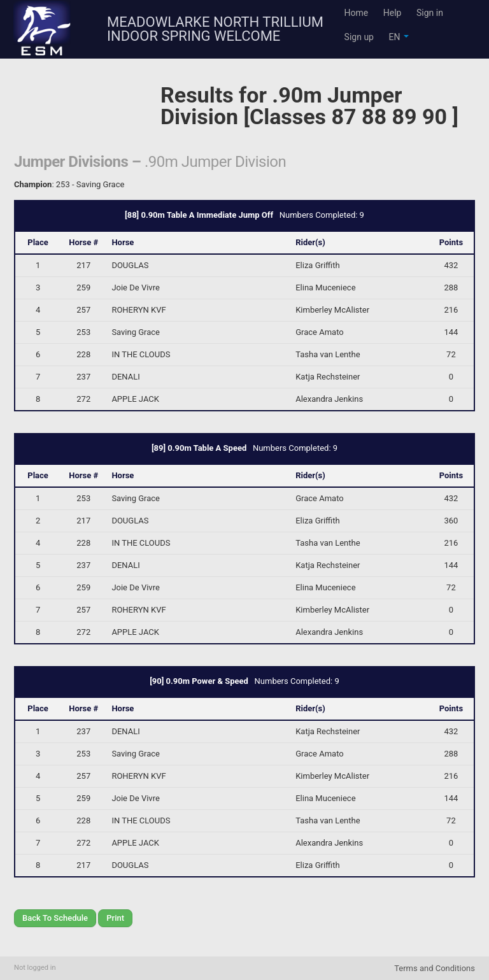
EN (398, 37)
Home (357, 13)
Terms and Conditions (435, 968)
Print (115, 918)
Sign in (430, 13)
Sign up (359, 37)
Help (393, 13)
